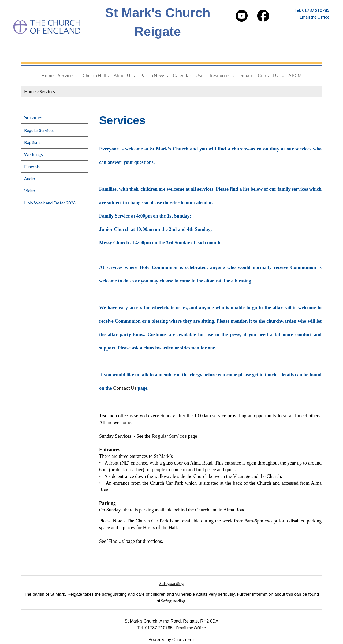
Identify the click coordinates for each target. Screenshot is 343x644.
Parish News (153, 76)
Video (30, 191)
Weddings (33, 154)
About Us (123, 76)
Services (66, 76)
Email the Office (191, 628)
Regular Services (39, 130)
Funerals (32, 166)
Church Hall (94, 76)
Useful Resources (213, 76)
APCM (295, 76)
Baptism (32, 142)
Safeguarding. (173, 601)
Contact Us (269, 76)
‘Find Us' (116, 541)
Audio (30, 179)
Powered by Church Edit (172, 640)
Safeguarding (172, 583)
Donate (246, 76)
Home (47, 76)
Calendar (182, 76)
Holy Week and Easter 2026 (50, 203)
